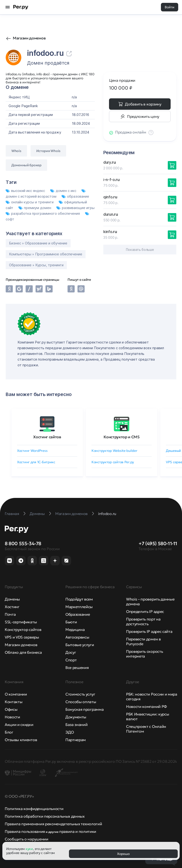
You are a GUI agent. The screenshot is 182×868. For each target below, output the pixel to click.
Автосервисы (77, 637)
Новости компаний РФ (146, 706)
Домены (12, 599)
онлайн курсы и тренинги (30, 202)
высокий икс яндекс (26, 191)
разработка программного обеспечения (43, 213)
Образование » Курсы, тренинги (36, 265)
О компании (16, 694)
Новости (12, 717)
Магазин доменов (29, 38)
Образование (78, 614)
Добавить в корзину (143, 104)
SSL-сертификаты (21, 622)
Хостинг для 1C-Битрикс (36, 462)
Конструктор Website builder (114, 451)
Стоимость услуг (80, 694)
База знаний (76, 725)
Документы (76, 717)
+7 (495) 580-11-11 (158, 544)
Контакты (14, 702)
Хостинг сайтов (47, 437)
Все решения (77, 668)
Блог (9, 732)
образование (75, 196)
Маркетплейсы (79, 607)
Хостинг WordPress (32, 451)
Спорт (71, 660)
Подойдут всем (79, 599)
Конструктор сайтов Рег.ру (113, 462)
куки (29, 849)
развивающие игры (75, 208)
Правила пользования (25, 831)
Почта (10, 614)
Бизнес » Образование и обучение (38, 243)
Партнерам (76, 740)
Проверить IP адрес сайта (149, 631)
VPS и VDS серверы (22, 637)
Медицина (75, 630)
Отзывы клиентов (21, 740)
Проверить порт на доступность (143, 621)
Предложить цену (143, 116)
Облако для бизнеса (23, 652)
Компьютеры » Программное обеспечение (46, 254)
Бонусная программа (84, 709)
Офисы (11, 709)
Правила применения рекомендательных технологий (53, 824)
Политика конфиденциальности (34, 809)
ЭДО (70, 732)
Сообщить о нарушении (27, 839)
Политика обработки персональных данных (45, 816)
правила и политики (78, 831)
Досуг (71, 652)
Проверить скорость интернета (144, 654)
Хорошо (123, 854)
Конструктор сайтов (23, 630)
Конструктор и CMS (122, 437)
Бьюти (71, 622)
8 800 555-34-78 (23, 544)
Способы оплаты (81, 702)
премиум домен (35, 208)
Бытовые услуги (80, 645)
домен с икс (64, 191)
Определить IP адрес (145, 611)
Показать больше (140, 250)
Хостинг (12, 607)
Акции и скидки (19, 725)
